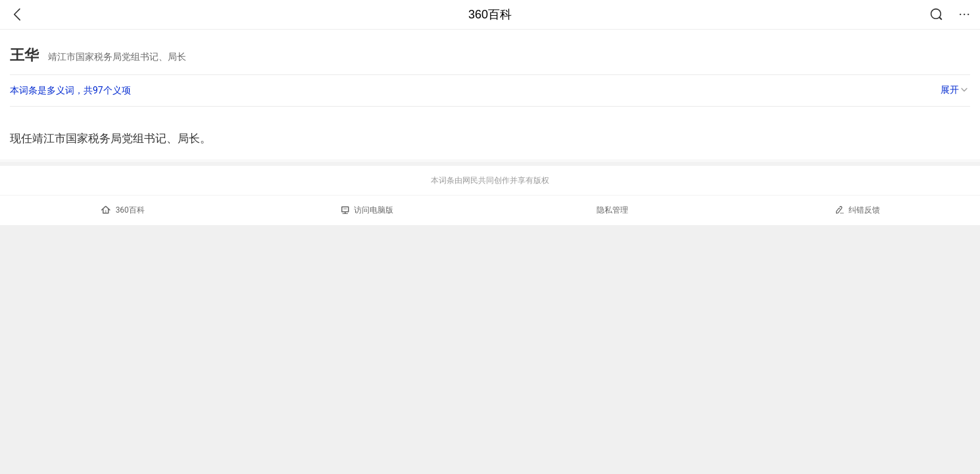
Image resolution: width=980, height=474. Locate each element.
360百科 (490, 14)
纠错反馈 (857, 210)
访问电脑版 (367, 210)
